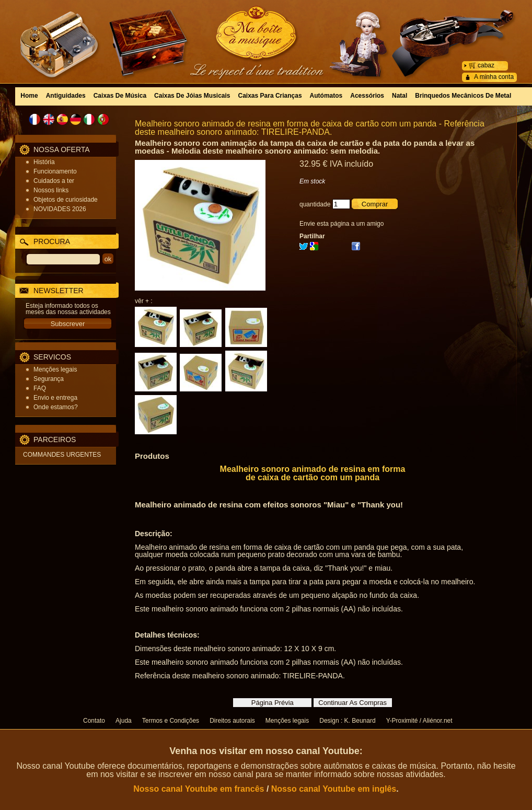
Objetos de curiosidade (66, 200)
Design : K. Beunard (347, 721)
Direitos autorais (232, 721)
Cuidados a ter (54, 181)
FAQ (40, 388)
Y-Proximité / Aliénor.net (419, 721)
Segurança (49, 379)
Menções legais (55, 369)
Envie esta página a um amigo (342, 224)
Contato (94, 721)
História (44, 162)
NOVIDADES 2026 (60, 209)
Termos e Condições (171, 721)
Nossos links (51, 190)
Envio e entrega (55, 398)
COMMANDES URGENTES (62, 455)
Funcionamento (55, 171)
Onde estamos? (56, 407)
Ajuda (124, 721)
